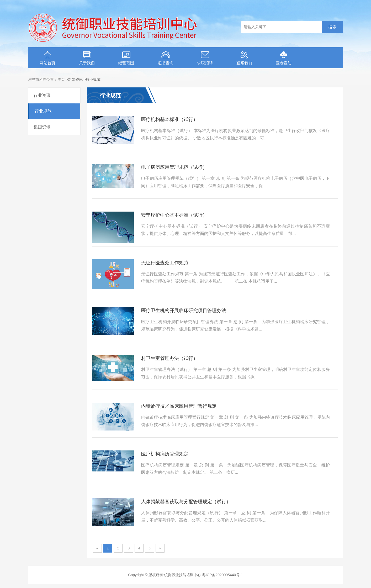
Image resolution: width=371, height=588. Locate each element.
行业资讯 (42, 95)
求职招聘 (205, 58)
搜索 (332, 27)
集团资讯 (42, 127)
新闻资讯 (75, 80)
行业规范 (93, 80)
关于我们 (87, 58)
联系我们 (244, 58)
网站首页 (47, 58)
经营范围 (126, 58)
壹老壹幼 (284, 58)
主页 (61, 80)
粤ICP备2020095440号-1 (222, 575)
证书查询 (166, 58)
